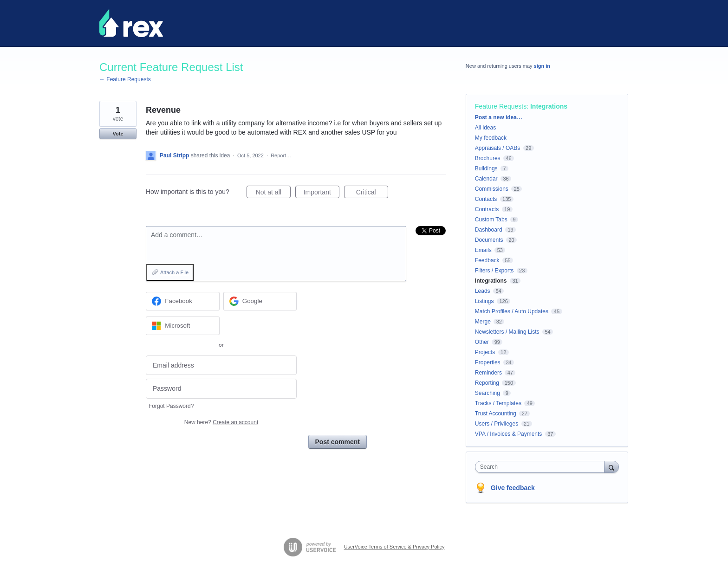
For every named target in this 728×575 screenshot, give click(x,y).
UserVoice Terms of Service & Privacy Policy (394, 547)
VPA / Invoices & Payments (509, 434)
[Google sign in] (260, 301)
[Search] (611, 467)
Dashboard (489, 230)
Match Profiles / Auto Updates (512, 311)
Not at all (273, 194)
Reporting (487, 383)
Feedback (487, 260)
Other (482, 342)
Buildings (486, 168)
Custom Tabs (491, 220)
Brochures (488, 158)
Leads (483, 291)
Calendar (486, 179)
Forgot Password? (171, 406)
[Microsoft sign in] (183, 326)
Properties (488, 362)
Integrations (549, 106)
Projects (485, 352)
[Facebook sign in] (183, 301)
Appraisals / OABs (497, 148)
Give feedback (513, 488)
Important (322, 194)
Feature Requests (501, 106)
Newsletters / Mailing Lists (507, 332)
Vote (118, 134)
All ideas (485, 128)
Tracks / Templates (498, 403)
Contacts (486, 199)
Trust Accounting (496, 413)
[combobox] (542, 467)
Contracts (487, 209)
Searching (487, 393)
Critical (372, 194)
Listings (484, 301)
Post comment (338, 442)
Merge (483, 322)
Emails (483, 250)
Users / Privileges (497, 424)
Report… (281, 155)
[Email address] (221, 365)
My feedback (491, 138)
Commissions (492, 189)
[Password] (221, 389)
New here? (221, 422)
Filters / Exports (494, 271)
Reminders (488, 373)
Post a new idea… (499, 117)
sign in (542, 66)
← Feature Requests (125, 79)
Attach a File (174, 272)
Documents (489, 240)
